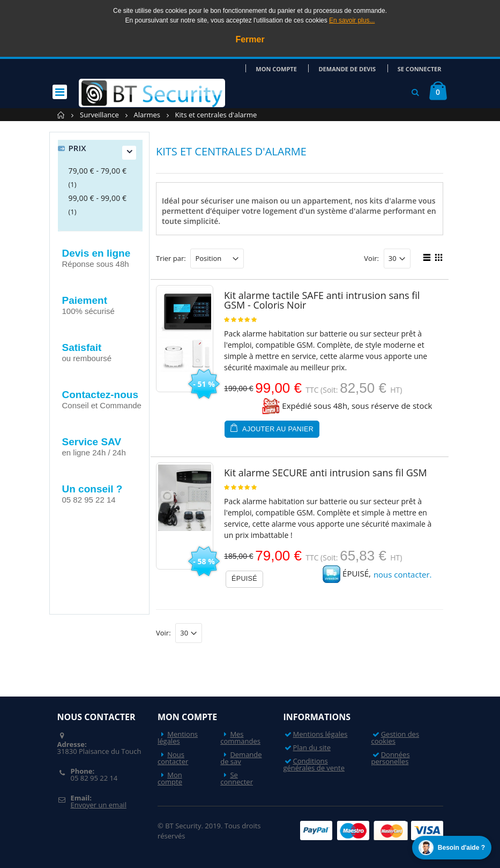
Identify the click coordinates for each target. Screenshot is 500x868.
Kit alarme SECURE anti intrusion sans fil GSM (326, 473)
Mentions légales (178, 738)
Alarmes (147, 115)
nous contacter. (403, 574)
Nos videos (88, 587)
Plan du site (312, 747)
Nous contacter (173, 758)
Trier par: (171, 259)
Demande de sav (241, 758)
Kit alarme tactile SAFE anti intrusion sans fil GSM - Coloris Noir (322, 300)
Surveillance (99, 115)
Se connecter (421, 68)
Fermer (250, 39)
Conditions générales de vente (314, 764)
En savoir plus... (352, 20)
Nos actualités (95, 540)
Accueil (61, 115)
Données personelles (390, 758)
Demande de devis (352, 68)
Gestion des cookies (395, 738)
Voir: (371, 259)
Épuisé (244, 579)
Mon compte (284, 68)
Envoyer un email (98, 805)
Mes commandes (240, 738)
